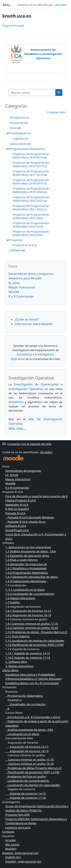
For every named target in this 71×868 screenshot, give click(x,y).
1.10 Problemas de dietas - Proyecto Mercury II (36, 632)
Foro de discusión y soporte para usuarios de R (36, 496)
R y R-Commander (21, 296)
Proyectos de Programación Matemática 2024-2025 (31, 233)
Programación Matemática (27, 149)
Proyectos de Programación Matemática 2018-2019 (31, 182)
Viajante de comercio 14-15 (25, 793)
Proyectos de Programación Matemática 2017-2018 (31, 173)
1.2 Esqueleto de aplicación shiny (27, 556)
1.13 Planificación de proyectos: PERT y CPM (34, 645)
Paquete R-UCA (15, 513)
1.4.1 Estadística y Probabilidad (26, 568)
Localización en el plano (22, 734)
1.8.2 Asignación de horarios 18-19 (28, 615)
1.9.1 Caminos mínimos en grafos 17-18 (32, 624)
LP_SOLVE (12, 475)
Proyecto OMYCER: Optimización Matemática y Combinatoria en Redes (36, 821)
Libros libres (10, 670)
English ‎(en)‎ (13, 857)
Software (16, 250)
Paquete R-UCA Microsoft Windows (30, 517)
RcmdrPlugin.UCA (17, 530)
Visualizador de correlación (25, 704)
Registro (11, 849)
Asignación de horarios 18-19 (27, 751)
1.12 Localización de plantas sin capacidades (35, 641)
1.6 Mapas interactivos (20, 598)
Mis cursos (12, 844)
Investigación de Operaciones (36, 384)
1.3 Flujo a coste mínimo (21, 560)
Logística (19, 138)
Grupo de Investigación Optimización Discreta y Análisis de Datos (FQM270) (37, 808)
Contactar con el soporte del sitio (27, 444)
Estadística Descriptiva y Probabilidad (30, 675)
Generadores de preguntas (23, 471)
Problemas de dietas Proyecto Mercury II (33, 768)
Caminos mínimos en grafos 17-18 (30, 759)
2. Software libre (16, 662)
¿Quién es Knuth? (27, 319)
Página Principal (13, 25)
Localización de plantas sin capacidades (33, 785)
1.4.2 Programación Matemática (27, 573)
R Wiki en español (17, 509)
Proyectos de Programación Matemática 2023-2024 (31, 225)
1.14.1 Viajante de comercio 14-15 (28, 653)
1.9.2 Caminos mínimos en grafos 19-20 (32, 628)
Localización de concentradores (27, 781)
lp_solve (14, 283)
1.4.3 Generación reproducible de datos (32, 577)
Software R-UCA (16, 526)
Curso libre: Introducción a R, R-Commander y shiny (36, 536)
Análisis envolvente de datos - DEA (29, 730)
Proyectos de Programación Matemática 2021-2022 (31, 207)
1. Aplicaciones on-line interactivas (28, 547)
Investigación (19, 133)
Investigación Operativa (26, 389)
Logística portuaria (18, 827)
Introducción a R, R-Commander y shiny (33, 717)
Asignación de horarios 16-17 (27, 747)
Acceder (61, 5)
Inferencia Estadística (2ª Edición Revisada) (33, 679)
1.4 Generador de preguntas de (26, 564)
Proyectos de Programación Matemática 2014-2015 (31, 156)
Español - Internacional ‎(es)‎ (20, 853)
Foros (13, 128)
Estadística (24, 354)
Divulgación (18, 117)
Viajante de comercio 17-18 (25, 798)
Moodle (14, 292)
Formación (17, 123)
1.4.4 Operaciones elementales (26, 581)
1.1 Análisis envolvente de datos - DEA (30, 551)
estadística (16, 402)
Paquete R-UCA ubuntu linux (25, 522)
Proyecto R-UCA (23, 245)
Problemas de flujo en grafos (26, 776)
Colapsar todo (56, 112)
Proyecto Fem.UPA (17, 815)
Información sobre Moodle (34, 324)
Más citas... (17, 428)
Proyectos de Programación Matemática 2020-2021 (31, 199)
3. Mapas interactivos (19, 666)
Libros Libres (18, 144)
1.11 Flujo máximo (18, 636)
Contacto (8, 832)
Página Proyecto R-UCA (21, 500)
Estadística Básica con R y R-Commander (32, 683)
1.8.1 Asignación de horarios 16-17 (28, 611)
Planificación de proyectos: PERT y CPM (32, 772)
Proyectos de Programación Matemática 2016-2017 (31, 164)
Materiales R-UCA (17, 505)
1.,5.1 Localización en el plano (25, 590)
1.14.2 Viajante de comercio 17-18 (28, 658)
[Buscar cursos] (32, 93)
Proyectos (16, 240)
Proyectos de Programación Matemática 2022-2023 (31, 216)
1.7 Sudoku (13, 602)
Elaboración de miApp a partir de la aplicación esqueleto (37, 723)
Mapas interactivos (22, 287)
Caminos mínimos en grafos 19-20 (30, 764)
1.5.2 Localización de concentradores (30, 594)
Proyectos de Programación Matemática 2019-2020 (31, 190)
